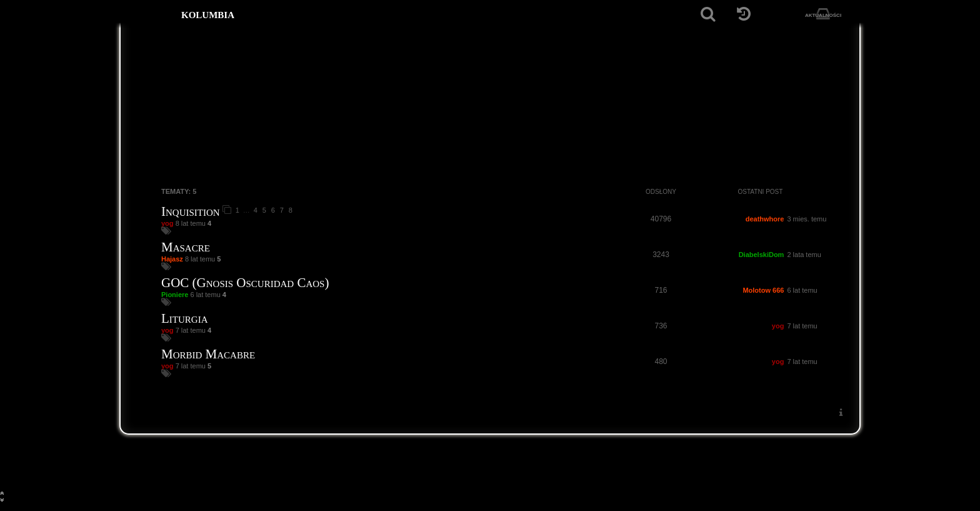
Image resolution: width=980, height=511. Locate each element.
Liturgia (184, 318)
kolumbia (208, 14)
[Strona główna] (151, 14)
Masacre (186, 247)
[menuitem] (841, 412)
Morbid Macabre (208, 354)
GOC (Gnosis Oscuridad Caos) (245, 283)
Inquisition (191, 211)
